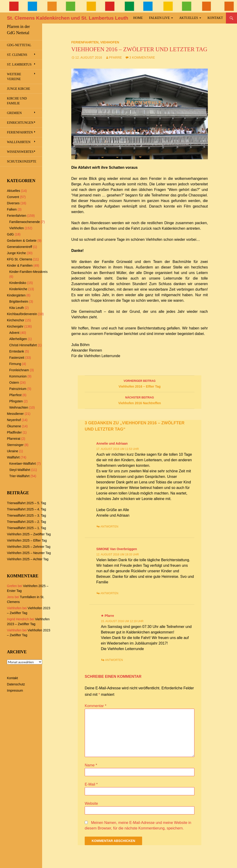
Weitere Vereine (14, 77)
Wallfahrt (13, 457)
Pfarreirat (14, 439)
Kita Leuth (17, 308)
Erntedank (17, 351)
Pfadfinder (14, 432)
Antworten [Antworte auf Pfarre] (114, 660)
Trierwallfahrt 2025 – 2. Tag (27, 522)
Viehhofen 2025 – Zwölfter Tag (29, 534)
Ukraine (12, 451)
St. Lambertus (19, 65)
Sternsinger (15, 445)
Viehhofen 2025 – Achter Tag (28, 559)
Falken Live (159, 18)
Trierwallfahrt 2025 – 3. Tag (27, 515)
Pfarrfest (15, 395)
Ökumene (14, 426)
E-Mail (91, 784)
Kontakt (215, 18)
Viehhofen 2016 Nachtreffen (140, 400)
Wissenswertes (20, 152)
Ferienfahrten (85, 42)
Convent (13, 197)
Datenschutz (16, 684)
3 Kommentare (142, 57)
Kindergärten (16, 295)
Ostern (14, 383)
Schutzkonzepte (22, 161)
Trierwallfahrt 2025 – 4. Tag (27, 509)
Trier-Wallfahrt (19, 476)
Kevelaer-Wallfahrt (23, 464)
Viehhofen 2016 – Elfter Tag (140, 383)
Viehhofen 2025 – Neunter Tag (29, 553)
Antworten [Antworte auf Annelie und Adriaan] (109, 527)
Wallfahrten (19, 142)
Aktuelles (189, 18)
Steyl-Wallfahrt (20, 470)
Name (91, 765)
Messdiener (15, 414)
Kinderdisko (18, 283)
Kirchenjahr (15, 326)
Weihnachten (19, 407)
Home (138, 18)
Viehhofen (110, 42)
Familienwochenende (25, 222)
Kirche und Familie (17, 101)
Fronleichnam (19, 370)
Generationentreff (20, 247)
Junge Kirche (19, 89)
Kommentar (95, 706)
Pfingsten (16, 401)
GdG (10, 234)
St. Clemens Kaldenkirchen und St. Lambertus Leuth (68, 18)
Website (91, 803)
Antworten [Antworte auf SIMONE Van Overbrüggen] (109, 593)
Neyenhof (14, 420)
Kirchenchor (16, 320)
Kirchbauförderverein (22, 314)
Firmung (15, 364)
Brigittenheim (19, 301)
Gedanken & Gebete (22, 241)
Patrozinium (18, 389)
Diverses (13, 203)
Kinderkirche (18, 289)
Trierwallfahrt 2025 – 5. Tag (27, 503)
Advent (14, 333)
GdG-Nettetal (19, 45)
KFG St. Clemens (20, 259)
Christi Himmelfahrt (23, 345)
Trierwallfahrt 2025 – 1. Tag (27, 528)
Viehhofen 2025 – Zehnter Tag (29, 547)
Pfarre (115, 57)
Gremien (14, 113)
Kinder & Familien (20, 265)
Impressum (15, 690)
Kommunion (18, 376)
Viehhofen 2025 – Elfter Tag (27, 540)
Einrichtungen (20, 123)
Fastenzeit (17, 358)
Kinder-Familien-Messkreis (28, 272)
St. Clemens (17, 55)
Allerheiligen (18, 339)
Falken (12, 209)
